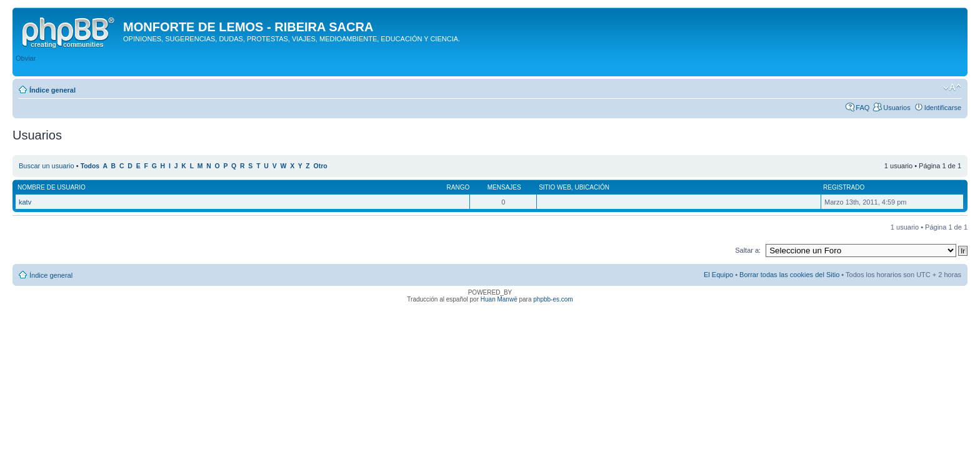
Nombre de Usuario (52, 187)
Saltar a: (748, 250)
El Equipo (718, 275)
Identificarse (943, 108)
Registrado (844, 187)
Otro (321, 166)
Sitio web (555, 187)
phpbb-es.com (553, 299)
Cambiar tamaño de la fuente (952, 88)
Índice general (52, 90)
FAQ (862, 108)
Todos (90, 166)
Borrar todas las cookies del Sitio (789, 275)
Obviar (26, 58)
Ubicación (592, 187)
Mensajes (504, 187)
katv (25, 202)
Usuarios (897, 108)
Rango (458, 187)
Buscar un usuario (47, 166)
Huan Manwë (499, 299)
